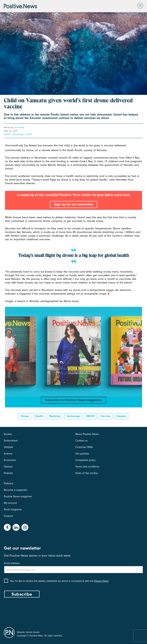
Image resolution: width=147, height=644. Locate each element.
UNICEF (90, 416)
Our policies (82, 454)
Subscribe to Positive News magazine (73, 400)
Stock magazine (13, 509)
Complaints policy (85, 460)
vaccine (105, 416)
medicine (55, 416)
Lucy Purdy (19, 127)
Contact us (81, 441)
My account (10, 503)
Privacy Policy (101, 581)
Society (8, 434)
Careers (8, 516)
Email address (12, 563)
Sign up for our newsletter (74, 204)
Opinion (8, 467)
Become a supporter (16, 490)
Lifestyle (8, 447)
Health (7, 134)
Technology (18, 134)
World (29, 134)
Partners (8, 483)
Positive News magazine (18, 496)
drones (25, 416)
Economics (10, 460)
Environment (11, 441)
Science (8, 454)
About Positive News (87, 434)
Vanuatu (121, 416)
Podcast (8, 473)
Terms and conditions (87, 467)
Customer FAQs (84, 447)
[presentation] (33, 611)
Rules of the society (87, 473)
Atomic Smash (33, 632)
